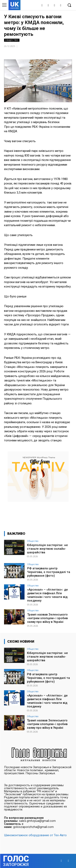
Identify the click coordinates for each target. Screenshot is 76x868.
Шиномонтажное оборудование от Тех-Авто (35, 835)
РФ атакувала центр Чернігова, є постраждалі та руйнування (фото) (49, 572)
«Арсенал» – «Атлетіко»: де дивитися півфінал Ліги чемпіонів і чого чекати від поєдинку (48, 595)
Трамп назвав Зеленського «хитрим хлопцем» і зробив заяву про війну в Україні (47, 618)
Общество (12, 40)
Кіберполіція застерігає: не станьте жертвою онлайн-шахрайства (47, 549)
